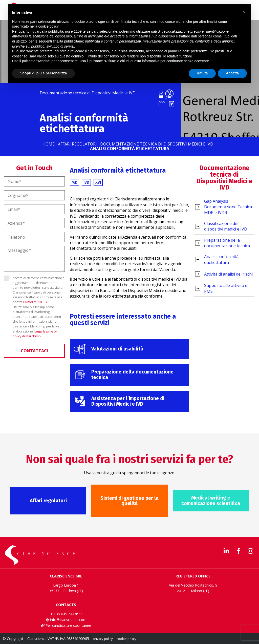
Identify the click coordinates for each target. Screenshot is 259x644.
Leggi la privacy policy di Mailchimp (35, 334)
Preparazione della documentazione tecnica (132, 375)
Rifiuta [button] (202, 73)
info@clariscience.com (68, 620)
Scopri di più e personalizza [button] (44, 73)
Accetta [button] (232, 73)
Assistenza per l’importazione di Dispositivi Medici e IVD (128, 401)
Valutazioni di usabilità (117, 349)
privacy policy (103, 639)
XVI (98, 182)
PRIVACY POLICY (35, 302)
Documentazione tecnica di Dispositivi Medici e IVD (224, 178)
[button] (244, 12)
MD (74, 182)
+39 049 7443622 (68, 614)
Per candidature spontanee (68, 625)
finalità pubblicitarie (68, 41)
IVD (86, 182)
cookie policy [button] (48, 26)
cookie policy (126, 639)
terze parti (91, 31)
